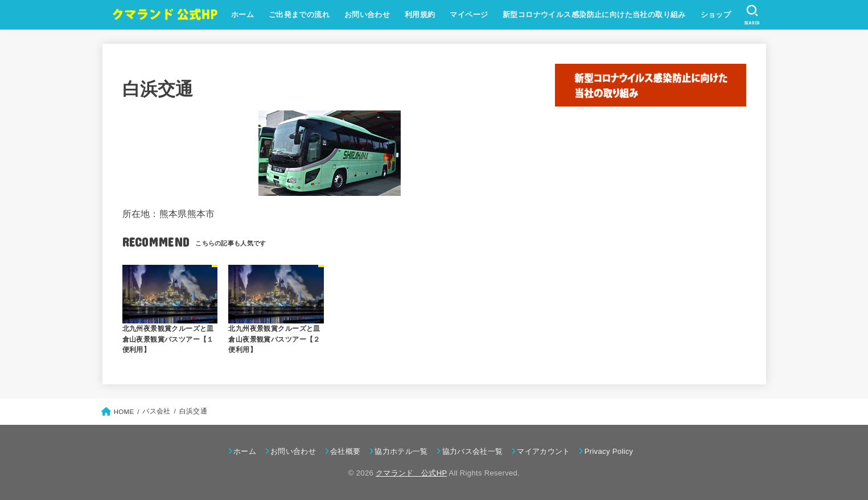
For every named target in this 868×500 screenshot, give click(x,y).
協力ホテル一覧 (401, 451)
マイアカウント (543, 451)
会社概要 (345, 451)
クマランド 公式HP (411, 473)
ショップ (715, 15)
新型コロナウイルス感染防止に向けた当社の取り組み (594, 15)
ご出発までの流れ (299, 15)
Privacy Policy (609, 451)
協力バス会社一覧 (473, 451)
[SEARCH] (752, 15)
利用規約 (419, 15)
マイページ (468, 15)
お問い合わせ (367, 15)
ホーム (242, 15)
